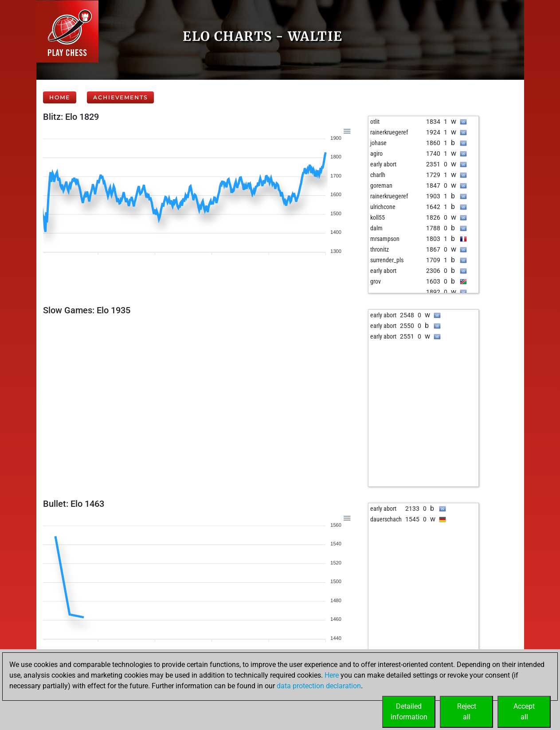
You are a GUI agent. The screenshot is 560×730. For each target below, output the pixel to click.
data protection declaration (319, 686)
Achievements (120, 97)
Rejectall (467, 712)
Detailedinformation (409, 712)
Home (60, 97)
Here (332, 675)
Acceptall (524, 712)
